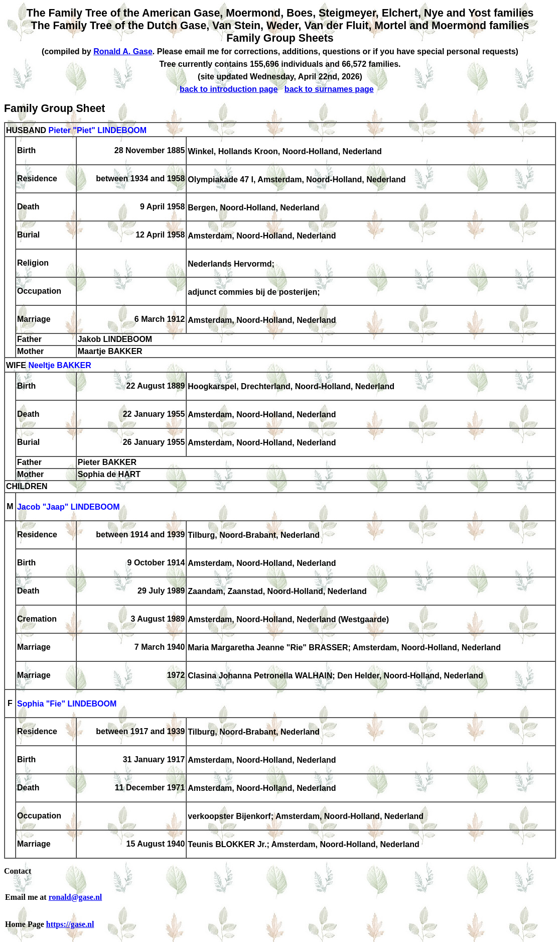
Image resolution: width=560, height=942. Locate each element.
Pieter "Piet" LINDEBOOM (97, 130)
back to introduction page (229, 89)
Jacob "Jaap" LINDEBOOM (68, 507)
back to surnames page (329, 89)
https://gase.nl (70, 924)
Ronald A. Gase (123, 51)
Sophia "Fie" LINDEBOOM (67, 704)
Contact (18, 871)
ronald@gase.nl (76, 897)
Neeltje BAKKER (59, 366)
